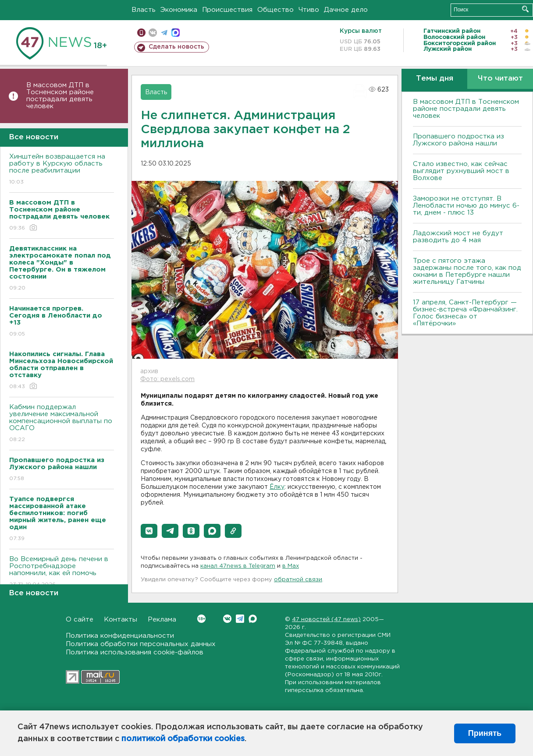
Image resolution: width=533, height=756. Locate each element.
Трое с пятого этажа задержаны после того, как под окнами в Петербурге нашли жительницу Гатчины (467, 271)
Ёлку (277, 487)
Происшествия (227, 10)
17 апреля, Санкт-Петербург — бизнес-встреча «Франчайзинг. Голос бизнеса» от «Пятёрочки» (465, 313)
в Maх (291, 566)
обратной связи (298, 580)
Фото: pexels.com (167, 379)
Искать (525, 9)
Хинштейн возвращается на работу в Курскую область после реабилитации (62, 170)
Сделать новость (176, 47)
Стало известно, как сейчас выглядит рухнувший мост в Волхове (461, 171)
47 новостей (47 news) (326, 620)
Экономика (179, 10)
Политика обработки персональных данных (141, 644)
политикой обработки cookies (183, 739)
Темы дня (435, 79)
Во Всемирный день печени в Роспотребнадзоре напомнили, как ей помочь (62, 572)
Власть (144, 10)
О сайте (80, 620)
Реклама (162, 620)
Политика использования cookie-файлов (135, 652)
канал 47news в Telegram (238, 566)
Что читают (500, 79)
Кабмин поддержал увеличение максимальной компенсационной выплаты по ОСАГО (62, 424)
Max (253, 619)
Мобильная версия (141, 33)
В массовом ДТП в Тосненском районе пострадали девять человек (60, 96)
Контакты (121, 620)
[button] (149, 531)
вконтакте (153, 33)
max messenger (176, 33)
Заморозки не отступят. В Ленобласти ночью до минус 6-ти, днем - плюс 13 (466, 206)
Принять (485, 733)
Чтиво (309, 10)
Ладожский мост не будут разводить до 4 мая (458, 237)
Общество (275, 10)
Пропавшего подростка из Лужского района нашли (458, 140)
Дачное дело (346, 10)
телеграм (164, 33)
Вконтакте (201, 619)
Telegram (240, 619)
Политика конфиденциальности (120, 636)
